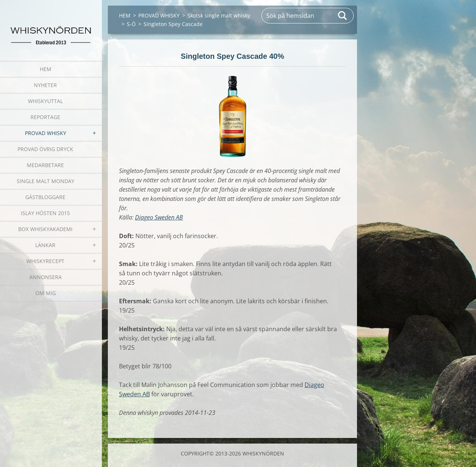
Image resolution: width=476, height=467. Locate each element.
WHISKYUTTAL (45, 101)
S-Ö (131, 24)
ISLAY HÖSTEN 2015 (45, 213)
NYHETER (45, 85)
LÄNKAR (45, 245)
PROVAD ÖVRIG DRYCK (45, 149)
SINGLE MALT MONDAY (46, 181)
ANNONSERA (46, 277)
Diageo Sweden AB (159, 217)
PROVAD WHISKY (46, 133)
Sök (343, 16)
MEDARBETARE (45, 165)
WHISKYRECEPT (45, 261)
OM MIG (46, 293)
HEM (46, 69)
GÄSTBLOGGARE (45, 197)
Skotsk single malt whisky (219, 15)
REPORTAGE (45, 117)
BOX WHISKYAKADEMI (45, 229)
